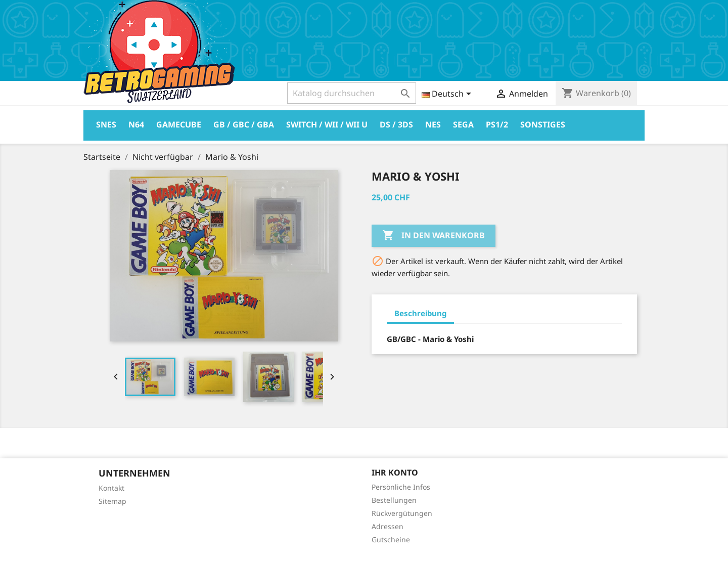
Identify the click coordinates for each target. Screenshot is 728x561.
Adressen (388, 526)
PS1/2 (497, 124)
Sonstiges (543, 124)
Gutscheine (391, 540)
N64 (136, 124)
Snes (106, 124)
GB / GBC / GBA (244, 124)
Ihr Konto (395, 472)
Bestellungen (394, 500)
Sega (463, 124)
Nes (433, 124)
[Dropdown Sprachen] (448, 95)
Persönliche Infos (401, 487)
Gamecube (179, 124)
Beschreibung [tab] (420, 313)
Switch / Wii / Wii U (327, 124)
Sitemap (112, 501)
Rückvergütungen (402, 513)
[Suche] (352, 93)
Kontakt (111, 488)
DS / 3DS (396, 124)
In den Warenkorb (434, 236)
